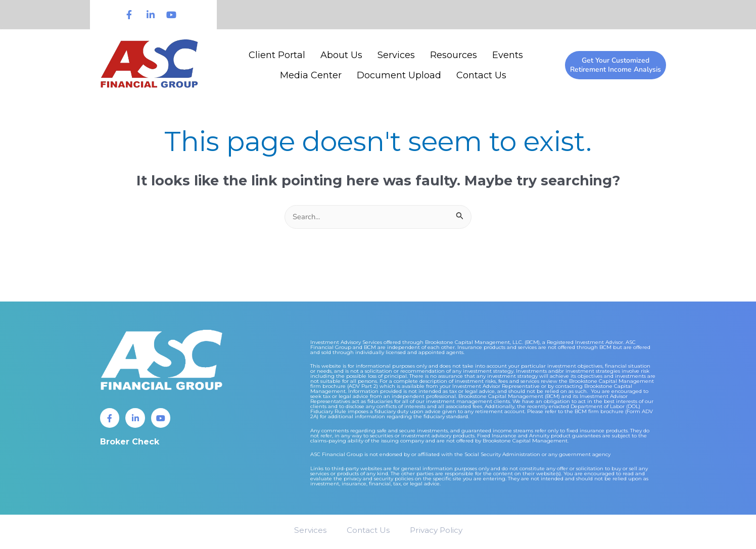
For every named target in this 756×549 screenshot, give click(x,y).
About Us (341, 55)
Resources (454, 55)
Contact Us (481, 75)
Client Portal (277, 55)
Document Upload (399, 75)
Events (508, 55)
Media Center (311, 75)
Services (396, 55)
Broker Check (130, 443)
